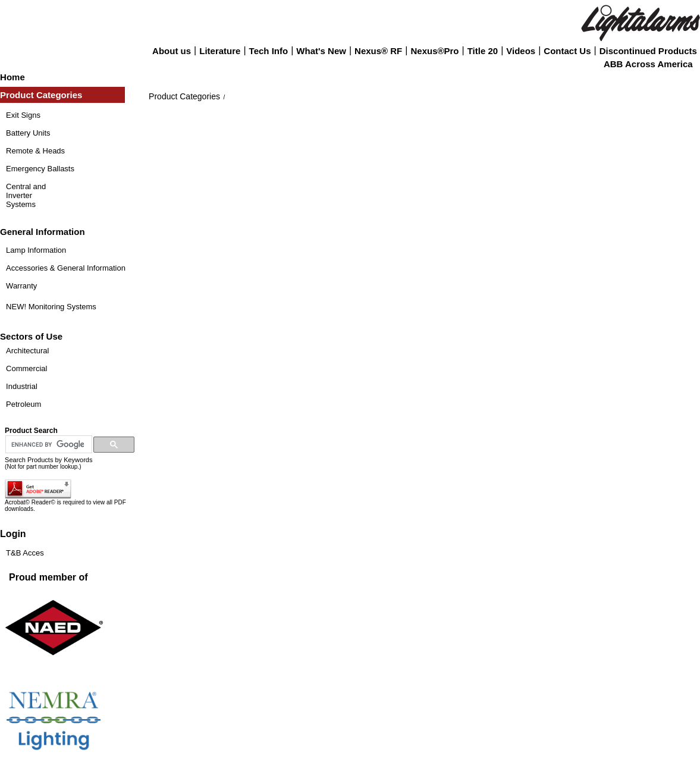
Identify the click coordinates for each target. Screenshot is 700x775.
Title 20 (483, 51)
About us (172, 51)
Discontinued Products (648, 51)
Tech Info (269, 51)
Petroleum (23, 404)
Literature (220, 51)
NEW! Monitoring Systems (51, 307)
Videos (521, 51)
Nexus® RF (378, 51)
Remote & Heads (35, 151)
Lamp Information (36, 250)
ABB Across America (648, 64)
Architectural (27, 351)
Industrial (22, 386)
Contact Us (567, 51)
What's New (321, 51)
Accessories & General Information (66, 268)
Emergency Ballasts (40, 169)
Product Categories (184, 96)
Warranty (21, 286)
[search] (48, 445)
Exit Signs (23, 115)
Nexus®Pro (434, 51)
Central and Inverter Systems (26, 195)
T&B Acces (25, 553)
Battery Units (28, 133)
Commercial (26, 368)
